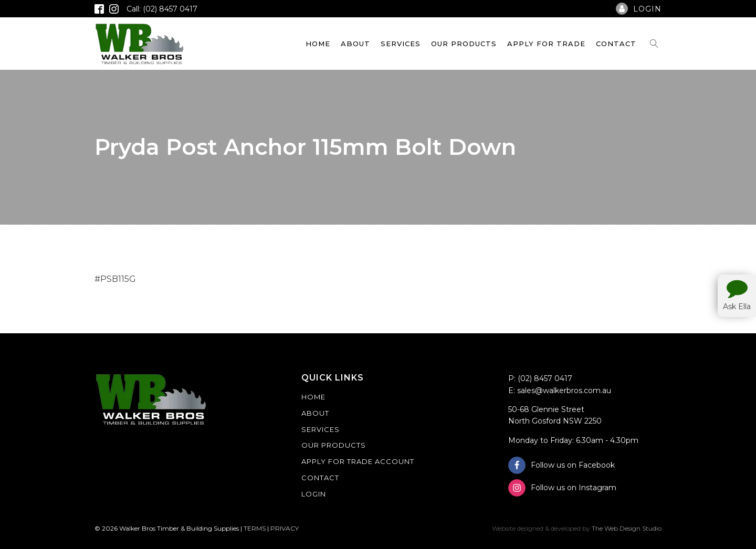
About (355, 44)
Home (318, 44)
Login (314, 494)
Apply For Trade (546, 44)
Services (401, 44)
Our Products (464, 44)
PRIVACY (285, 528)
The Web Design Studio (627, 528)
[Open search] (654, 44)
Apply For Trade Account (358, 461)
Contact (616, 44)
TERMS (255, 528)
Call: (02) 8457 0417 (162, 9)
